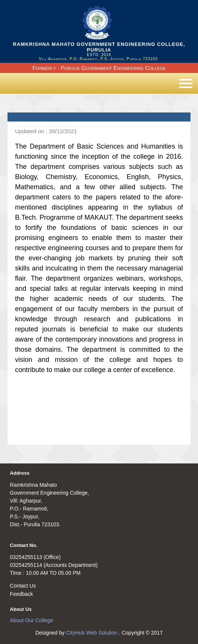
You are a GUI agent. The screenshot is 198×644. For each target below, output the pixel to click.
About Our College (31, 620)
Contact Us (23, 586)
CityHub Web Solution (93, 633)
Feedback (21, 594)
